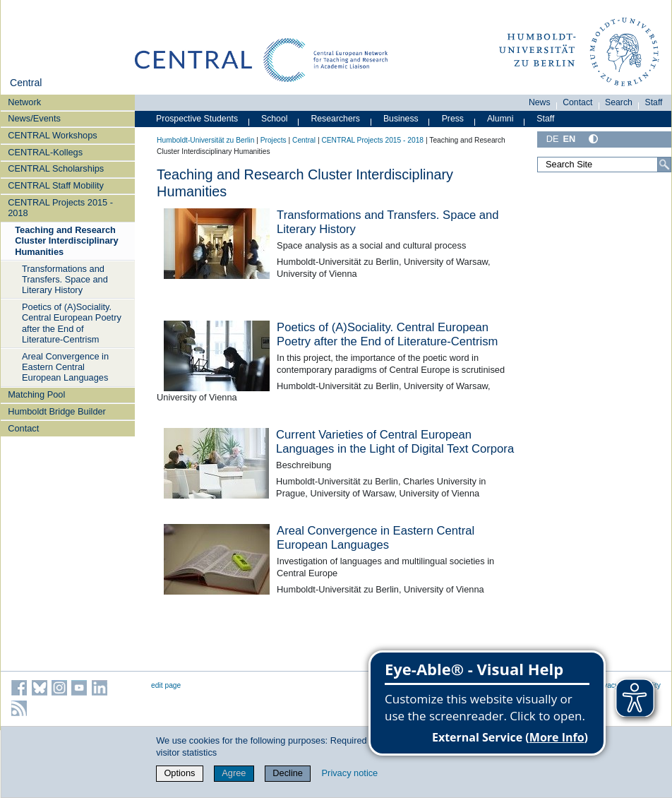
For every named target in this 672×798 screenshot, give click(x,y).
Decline (288, 773)
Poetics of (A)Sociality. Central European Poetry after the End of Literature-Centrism (72, 323)
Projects (274, 140)
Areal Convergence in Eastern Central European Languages (65, 367)
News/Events (34, 118)
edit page (166, 685)
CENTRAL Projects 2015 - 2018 (60, 208)
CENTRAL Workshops (53, 135)
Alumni (500, 119)
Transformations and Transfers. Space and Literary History (65, 280)
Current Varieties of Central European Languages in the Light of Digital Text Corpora (395, 442)
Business (401, 119)
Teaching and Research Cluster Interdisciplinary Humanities (67, 241)
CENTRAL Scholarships (56, 168)
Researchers (335, 119)
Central (26, 83)
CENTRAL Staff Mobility (56, 185)
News (540, 102)
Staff (654, 102)
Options (179, 773)
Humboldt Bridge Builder (57, 411)
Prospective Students (197, 119)
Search (619, 102)
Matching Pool (36, 394)
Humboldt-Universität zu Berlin (205, 140)
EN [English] (570, 139)
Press (453, 119)
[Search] (664, 165)
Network (24, 102)
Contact (23, 428)
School (275, 119)
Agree (234, 773)
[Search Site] (604, 165)
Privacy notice (350, 773)
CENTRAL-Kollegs (45, 152)
